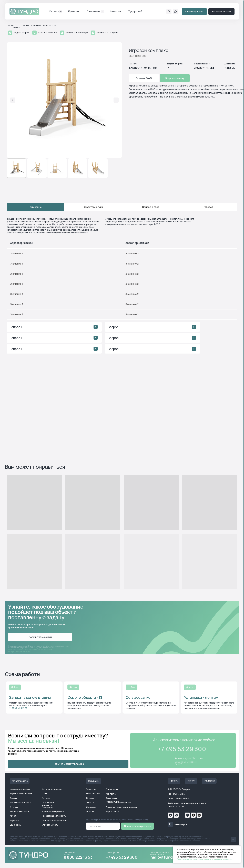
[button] (10, 33)
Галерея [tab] (208, 207)
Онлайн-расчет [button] (194, 11)
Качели (13, 816)
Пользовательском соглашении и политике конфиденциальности (205, 859)
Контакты (111, 794)
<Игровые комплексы (38, 25)
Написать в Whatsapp (77, 33)
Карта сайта (113, 811)
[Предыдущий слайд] (13, 100)
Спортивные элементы (48, 804)
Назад (11, 25)
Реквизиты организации (113, 800)
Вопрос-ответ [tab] (151, 207)
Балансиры (16, 825)
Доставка (91, 807)
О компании (93, 11)
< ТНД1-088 (52, 25)
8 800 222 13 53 (78, 857)
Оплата (90, 802)
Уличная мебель (50, 825)
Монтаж (90, 811)
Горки (45, 793)
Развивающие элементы (54, 816)
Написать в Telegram (107, 33)
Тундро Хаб (135, 11)
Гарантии (91, 789)
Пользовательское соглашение (122, 807)
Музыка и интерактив (53, 811)
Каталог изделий (20, 781)
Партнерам (112, 789)
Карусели (15, 820)
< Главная (17, 26)
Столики (14, 807)
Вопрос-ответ (93, 793)
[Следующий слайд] (116, 100)
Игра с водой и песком (21, 793)
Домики (14, 798)
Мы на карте (181, 824)
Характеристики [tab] (93, 207)
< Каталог (26, 25)
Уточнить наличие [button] (47, 33)
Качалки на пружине (52, 789)
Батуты (46, 798)
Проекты (74, 11)
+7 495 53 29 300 (122, 857)
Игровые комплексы (20, 789)
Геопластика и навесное (54, 820)
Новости (116, 11)
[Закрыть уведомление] (238, 849)
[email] (103, 826)
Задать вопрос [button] (21, 33)
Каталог (54, 11)
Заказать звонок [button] (221, 11)
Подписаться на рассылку (138, 826)
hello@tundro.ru (166, 857)
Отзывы (90, 798)
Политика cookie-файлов (118, 802)
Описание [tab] (36, 207)
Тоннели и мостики (19, 811)
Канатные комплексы (21, 802)
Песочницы (48, 807)
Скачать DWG (144, 78)
